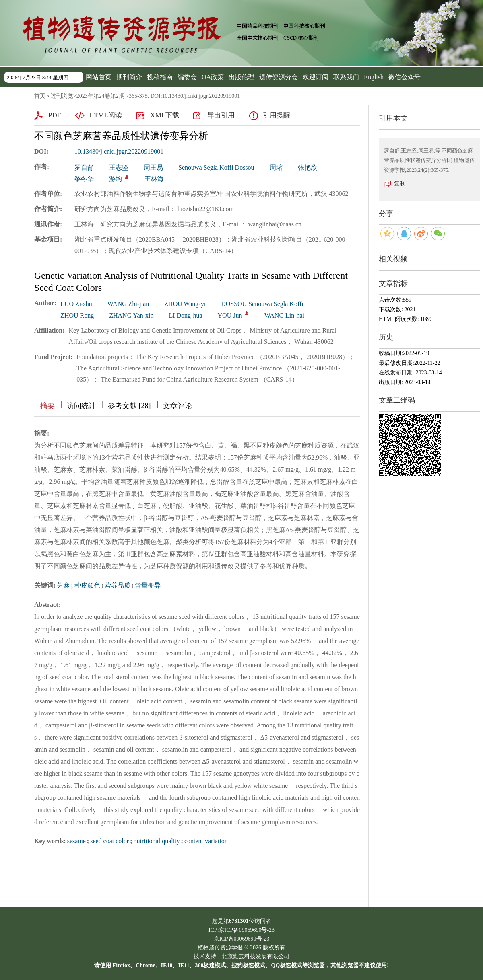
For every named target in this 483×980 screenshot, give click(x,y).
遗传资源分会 (279, 77)
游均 (116, 179)
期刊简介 (129, 77)
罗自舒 (84, 167)
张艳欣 (308, 167)
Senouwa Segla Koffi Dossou (216, 167)
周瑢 (276, 167)
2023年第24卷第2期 (100, 96)
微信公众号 (405, 77)
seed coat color (109, 841)
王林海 (154, 179)
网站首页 (99, 77)
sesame (76, 841)
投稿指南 (160, 77)
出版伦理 (242, 77)
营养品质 (118, 585)
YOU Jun (230, 315)
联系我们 (346, 77)
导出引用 (221, 115)
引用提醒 (277, 115)
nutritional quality (156, 841)
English (374, 77)
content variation (206, 841)
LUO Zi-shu (76, 304)
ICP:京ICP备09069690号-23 (242, 930)
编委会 (187, 77)
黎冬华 (84, 179)
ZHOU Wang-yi (185, 304)
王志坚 (119, 167)
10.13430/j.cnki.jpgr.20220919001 (119, 151)
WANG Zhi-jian (128, 304)
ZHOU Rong (77, 315)
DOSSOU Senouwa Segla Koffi (262, 304)
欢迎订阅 (316, 77)
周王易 (153, 167)
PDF (55, 115)
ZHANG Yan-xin (131, 315)
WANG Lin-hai (284, 315)
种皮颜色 (87, 585)
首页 (40, 96)
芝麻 (63, 585)
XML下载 (165, 115)
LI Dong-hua (185, 315)
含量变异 (148, 585)
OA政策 (213, 77)
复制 (400, 184)
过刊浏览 (62, 96)
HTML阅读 (105, 115)
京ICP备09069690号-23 (242, 939)
